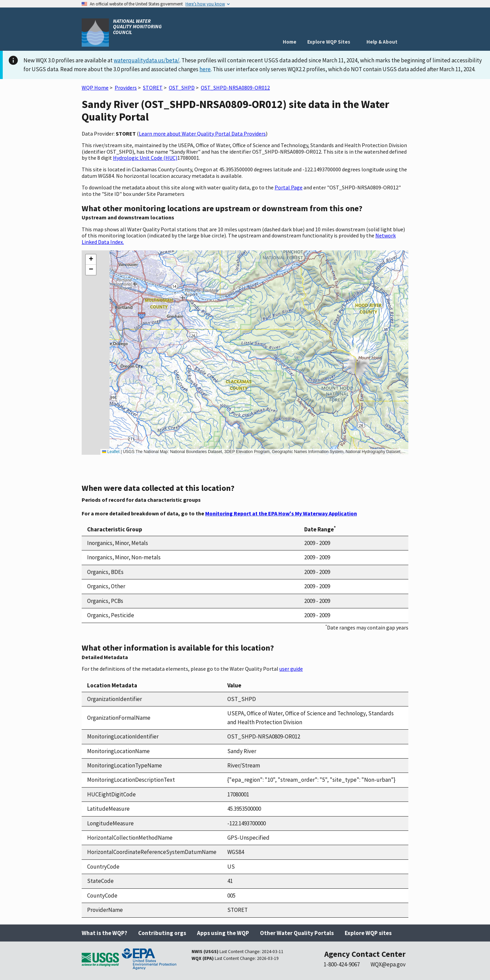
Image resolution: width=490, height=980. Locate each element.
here (205, 69)
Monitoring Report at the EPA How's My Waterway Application (281, 513)
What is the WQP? (104, 933)
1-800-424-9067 (342, 964)
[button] (91, 260)
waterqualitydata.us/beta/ (146, 60)
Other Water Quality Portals (297, 933)
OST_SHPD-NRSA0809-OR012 (235, 88)
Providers (126, 88)
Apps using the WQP (223, 933)
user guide (291, 669)
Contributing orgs (162, 933)
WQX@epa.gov (388, 964)
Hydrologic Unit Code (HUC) (145, 158)
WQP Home (95, 88)
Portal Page (289, 187)
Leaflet (111, 452)
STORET (153, 88)
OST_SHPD (182, 88)
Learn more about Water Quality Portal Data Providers (202, 134)
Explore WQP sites (368, 933)
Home (290, 42)
